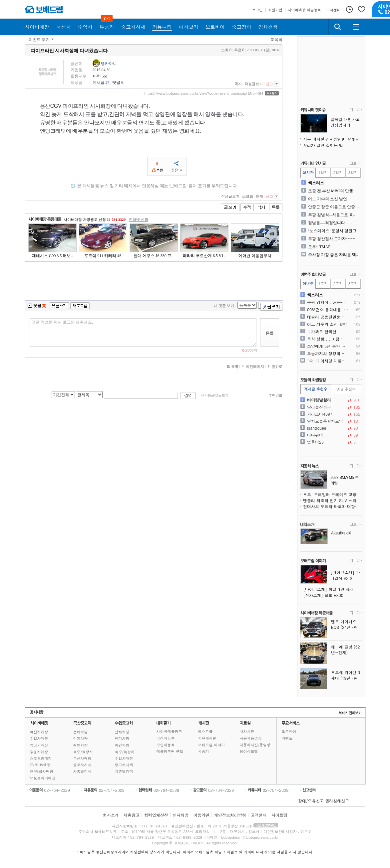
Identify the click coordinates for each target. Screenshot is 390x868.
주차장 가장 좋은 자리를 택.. (333, 255)
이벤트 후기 (39, 40)
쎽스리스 (316, 183)
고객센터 (259, 815)
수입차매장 (39, 738)
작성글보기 (254, 84)
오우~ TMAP (319, 247)
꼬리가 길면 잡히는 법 (323, 145)
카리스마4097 (330, 414)
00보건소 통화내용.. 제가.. (328, 310)
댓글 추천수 (346, 389)
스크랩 (248, 196)
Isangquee (330, 428)
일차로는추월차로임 (330, 421)
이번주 (308, 284)
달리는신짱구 (330, 407)
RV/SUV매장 (40, 765)
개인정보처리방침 (230, 815)
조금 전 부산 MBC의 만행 (331, 191)
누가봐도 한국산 (322, 332)
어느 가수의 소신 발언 (328, 199)
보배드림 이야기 (212, 745)
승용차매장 (39, 752)
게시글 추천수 (316, 389)
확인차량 (81, 745)
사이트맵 (279, 815)
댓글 (116, 82)
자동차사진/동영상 (255, 745)
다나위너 (330, 435)
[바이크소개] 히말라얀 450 (328, 589)
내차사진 (247, 731)
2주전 (338, 284)
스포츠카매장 (41, 758)
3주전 (353, 284)
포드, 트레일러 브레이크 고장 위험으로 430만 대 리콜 (332, 494)
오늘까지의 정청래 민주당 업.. (328, 354)
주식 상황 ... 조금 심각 (328, 339)
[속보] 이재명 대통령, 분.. (328, 361)
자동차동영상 (251, 738)
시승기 (204, 751)
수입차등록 (166, 745)
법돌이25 (330, 442)
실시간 (308, 172)
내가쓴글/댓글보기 (214, 395)
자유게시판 (207, 738)
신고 (269, 84)
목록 (278, 40)
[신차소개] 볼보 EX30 (323, 595)
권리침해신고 (337, 801)
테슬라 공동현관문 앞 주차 (328, 317)
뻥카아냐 (109, 64)
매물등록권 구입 (170, 751)
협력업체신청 (156, 815)
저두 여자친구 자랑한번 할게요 (331, 139)
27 (108, 82)
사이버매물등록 (169, 731)
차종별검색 (82, 771)
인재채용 (181, 815)
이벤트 (287, 738)
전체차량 (81, 732)
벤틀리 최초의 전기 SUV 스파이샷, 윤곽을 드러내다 (332, 500)
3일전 (353, 172)
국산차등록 (166, 738)
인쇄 (259, 196)
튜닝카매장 (39, 745)
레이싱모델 (249, 751)
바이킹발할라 (330, 400)
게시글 (99, 82)
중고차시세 (82, 765)
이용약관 (201, 815)
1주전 (323, 284)
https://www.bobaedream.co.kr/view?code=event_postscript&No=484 (204, 93)
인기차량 (81, 738)
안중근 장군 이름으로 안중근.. (334, 207)
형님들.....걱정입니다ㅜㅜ (331, 223)
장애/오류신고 (311, 801)
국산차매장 (39, 732)
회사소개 (111, 815)
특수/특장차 (83, 752)
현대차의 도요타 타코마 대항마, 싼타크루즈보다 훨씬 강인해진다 (332, 506)
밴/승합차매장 (42, 771)
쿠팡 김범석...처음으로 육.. (332, 215)
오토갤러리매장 (43, 778)
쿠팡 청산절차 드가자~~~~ (331, 239)
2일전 (338, 172)
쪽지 (238, 84)
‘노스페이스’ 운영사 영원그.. (333, 231)
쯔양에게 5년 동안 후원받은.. (328, 346)
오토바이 (289, 731)
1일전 (323, 172)
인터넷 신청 (139, 219)
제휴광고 (131, 815)
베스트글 (205, 731)
